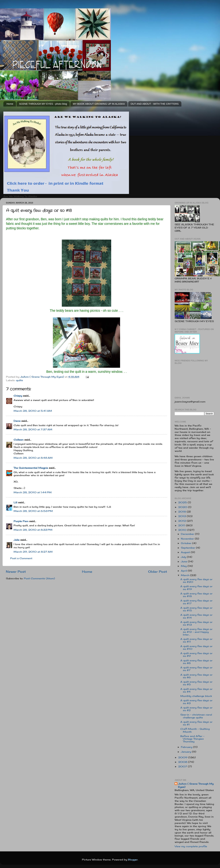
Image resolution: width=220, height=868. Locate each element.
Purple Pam (21, 521)
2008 (183, 762)
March (185, 575)
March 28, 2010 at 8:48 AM (33, 458)
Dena (17, 421)
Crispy (18, 396)
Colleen (19, 440)
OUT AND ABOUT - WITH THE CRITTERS (155, 104)
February (187, 747)
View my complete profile (191, 846)
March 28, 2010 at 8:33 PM (33, 530)
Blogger (133, 860)
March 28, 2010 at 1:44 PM (33, 492)
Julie (17, 540)
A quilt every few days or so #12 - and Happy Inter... (196, 632)
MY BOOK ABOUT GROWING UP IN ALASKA (99, 104)
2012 (182, 521)
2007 (183, 767)
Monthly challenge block (196, 696)
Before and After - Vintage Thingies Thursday (192, 739)
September (188, 548)
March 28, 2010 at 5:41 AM (33, 411)
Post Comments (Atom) (39, 578)
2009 (183, 757)
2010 (183, 530)
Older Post (158, 572)
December (188, 534)
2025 (183, 502)
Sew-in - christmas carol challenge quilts (196, 716)
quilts (19, 380)
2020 (183, 507)
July (184, 557)
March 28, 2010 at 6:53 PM (33, 511)
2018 (182, 512)
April (184, 571)
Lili (15, 502)
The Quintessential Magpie (31, 468)
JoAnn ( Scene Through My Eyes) (196, 785)
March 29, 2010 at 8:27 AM (33, 552)
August (186, 552)
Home (10, 104)
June (184, 561)
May (184, 566)
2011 (182, 525)
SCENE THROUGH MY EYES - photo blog (43, 104)
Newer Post (16, 572)
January (186, 752)
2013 (182, 516)
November (188, 539)
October (187, 543)
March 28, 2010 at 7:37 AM (33, 429)
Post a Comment (21, 558)
